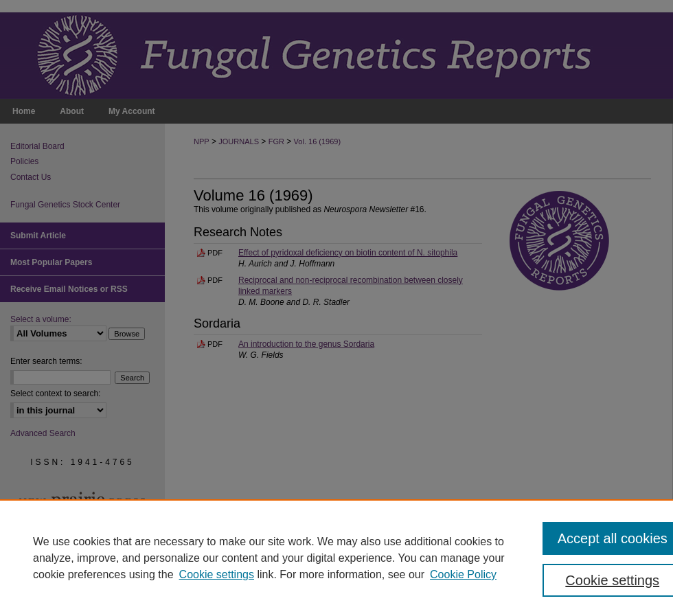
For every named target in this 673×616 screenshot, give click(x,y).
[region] (336, 558)
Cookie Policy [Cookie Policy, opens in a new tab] (463, 574)
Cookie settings (217, 574)
